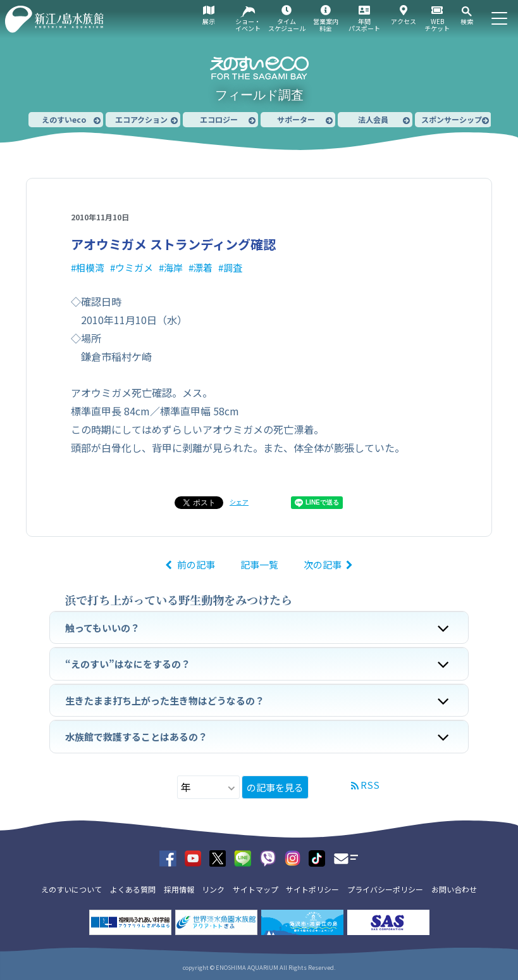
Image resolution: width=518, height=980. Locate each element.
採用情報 (179, 889)
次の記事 (323, 564)
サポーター (296, 119)
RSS (370, 785)
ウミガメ (134, 267)
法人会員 (373, 119)
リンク (213, 889)
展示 (209, 21)
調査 (233, 267)
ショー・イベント (248, 25)
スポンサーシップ (452, 119)
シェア (239, 502)
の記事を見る (275, 787)
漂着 (203, 267)
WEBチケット (437, 25)
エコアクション (141, 119)
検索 (467, 21)
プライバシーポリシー (385, 889)
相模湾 (90, 267)
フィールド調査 (259, 95)
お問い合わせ (454, 889)
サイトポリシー (312, 889)
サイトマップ (256, 889)
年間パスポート (364, 25)
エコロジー (219, 119)
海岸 (173, 267)
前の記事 (196, 564)
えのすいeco (64, 119)
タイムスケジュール (287, 25)
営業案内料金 (326, 25)
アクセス (404, 21)
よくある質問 (133, 889)
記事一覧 (259, 564)
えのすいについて (71, 889)
